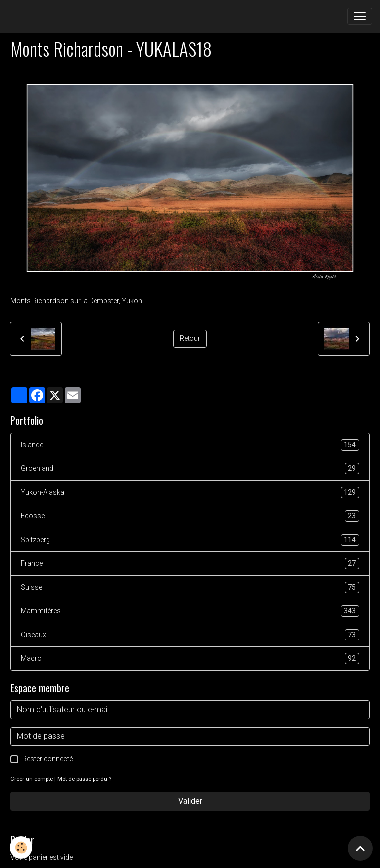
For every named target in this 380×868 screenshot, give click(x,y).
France (190, 564)
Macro (190, 659)
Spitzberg (190, 540)
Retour (190, 338)
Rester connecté (47, 759)
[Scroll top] (360, 848)
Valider (190, 801)
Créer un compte (32, 779)
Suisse (190, 587)
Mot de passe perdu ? (84, 779)
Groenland (190, 469)
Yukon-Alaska (190, 492)
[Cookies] (21, 847)
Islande (190, 445)
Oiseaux (190, 635)
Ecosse (190, 516)
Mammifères (190, 611)
